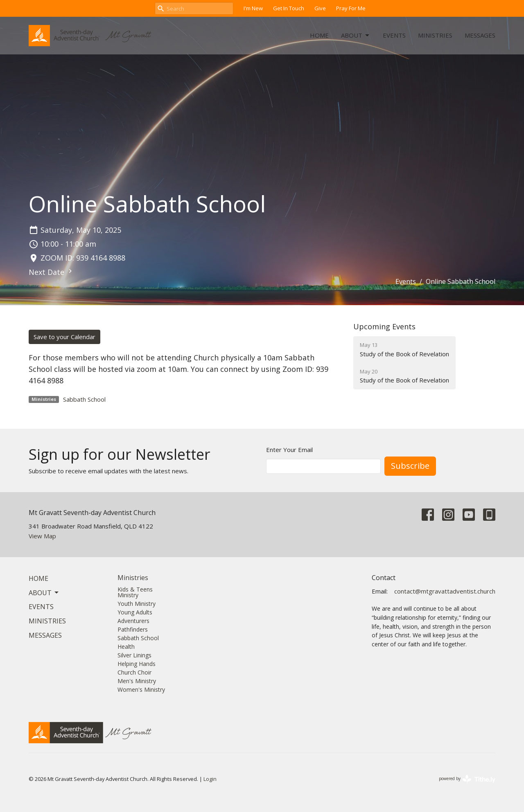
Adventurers (133, 621)
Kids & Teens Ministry (135, 592)
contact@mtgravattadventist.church (445, 591)
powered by (467, 779)
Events (394, 35)
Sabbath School (84, 399)
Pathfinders (133, 629)
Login (210, 779)
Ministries (435, 35)
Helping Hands (137, 664)
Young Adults (135, 612)
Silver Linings (134, 655)
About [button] (44, 593)
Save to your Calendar (64, 337)
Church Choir (134, 672)
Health (126, 647)
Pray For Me (351, 8)
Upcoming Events (384, 326)
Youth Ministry (137, 604)
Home (319, 35)
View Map (42, 536)
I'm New (253, 8)
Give (320, 8)
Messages (480, 35)
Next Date (51, 272)
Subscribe (410, 466)
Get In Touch (289, 8)
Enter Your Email (289, 450)
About (356, 35)
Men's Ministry (137, 681)
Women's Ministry (141, 689)
